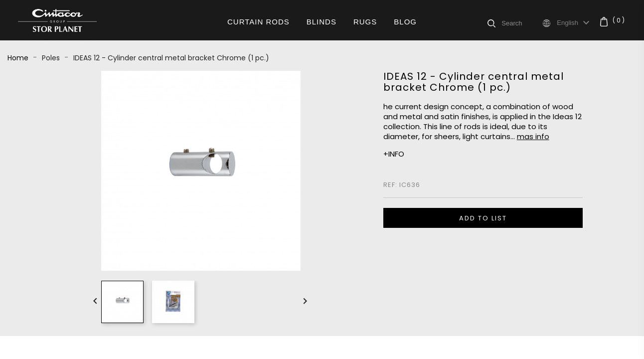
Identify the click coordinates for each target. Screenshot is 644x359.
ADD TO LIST (483, 218)
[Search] (521, 23)
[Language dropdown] (574, 23)
